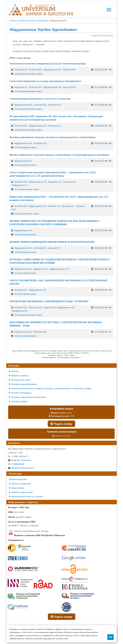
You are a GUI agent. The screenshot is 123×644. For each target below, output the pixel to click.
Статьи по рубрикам (21, 483)
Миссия (15, 371)
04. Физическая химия (26, 147)
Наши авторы (42, 20)
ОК (110, 637)
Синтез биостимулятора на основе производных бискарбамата (45, 81)
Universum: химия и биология (22, 20)
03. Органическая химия (27, 189)
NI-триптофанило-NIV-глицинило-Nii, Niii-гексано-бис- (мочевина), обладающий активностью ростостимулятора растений (56, 118)
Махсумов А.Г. (21, 69)
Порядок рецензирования (24, 384)
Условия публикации (21, 393)
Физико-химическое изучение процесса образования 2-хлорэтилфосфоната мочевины (59, 155)
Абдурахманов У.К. (52, 69)
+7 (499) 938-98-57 (18, 456)
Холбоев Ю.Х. (35, 69)
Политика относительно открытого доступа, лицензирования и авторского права (51, 388)
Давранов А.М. (41, 269)
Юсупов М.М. (69, 69)
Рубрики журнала (20, 375)
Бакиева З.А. (54, 206)
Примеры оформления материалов (29, 397)
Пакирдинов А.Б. (19, 311)
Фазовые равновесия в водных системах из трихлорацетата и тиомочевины (53, 137)
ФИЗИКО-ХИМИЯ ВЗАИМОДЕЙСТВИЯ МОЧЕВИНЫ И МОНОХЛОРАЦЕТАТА (52, 242)
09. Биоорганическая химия (29, 74)
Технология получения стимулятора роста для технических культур (48, 63)
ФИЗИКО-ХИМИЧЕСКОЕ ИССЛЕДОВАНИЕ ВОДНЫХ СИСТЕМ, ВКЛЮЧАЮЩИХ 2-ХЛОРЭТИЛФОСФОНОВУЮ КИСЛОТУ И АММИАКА (55, 223)
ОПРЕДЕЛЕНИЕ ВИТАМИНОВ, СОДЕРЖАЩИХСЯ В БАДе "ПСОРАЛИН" (49, 301)
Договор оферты (19, 401)
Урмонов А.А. (69, 182)
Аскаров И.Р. (54, 248)
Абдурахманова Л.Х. (59, 269)
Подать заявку (61, 424)
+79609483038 (16, 464)
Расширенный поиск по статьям (27, 496)
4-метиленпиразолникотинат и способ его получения (40, 99)
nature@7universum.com (21, 468)
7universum (20, 460)
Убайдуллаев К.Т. (19, 185)
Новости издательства (22, 492)
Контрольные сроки (21, 380)
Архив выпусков (19, 479)
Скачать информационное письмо (31, 531)
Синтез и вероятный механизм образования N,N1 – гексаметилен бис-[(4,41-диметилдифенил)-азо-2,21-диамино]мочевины (53, 174)
